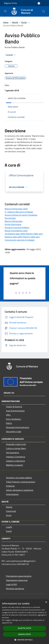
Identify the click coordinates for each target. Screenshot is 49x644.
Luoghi (9, 527)
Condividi (11, 55)
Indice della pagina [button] (17, 98)
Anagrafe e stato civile (16, 444)
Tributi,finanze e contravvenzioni (21, 482)
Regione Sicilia (10, 3)
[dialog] (24, 622)
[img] (40, 98)
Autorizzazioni (12, 494)
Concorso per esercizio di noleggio (20, 240)
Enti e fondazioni (13, 419)
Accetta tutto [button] (24, 628)
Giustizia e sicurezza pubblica (19, 478)
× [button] (46, 602)
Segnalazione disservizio (17, 580)
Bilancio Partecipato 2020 (16, 209)
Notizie (9, 507)
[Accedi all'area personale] (39, 3)
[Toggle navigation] (5, 11)
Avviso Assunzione (13, 224)
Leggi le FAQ (11, 584)
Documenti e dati (14, 431)
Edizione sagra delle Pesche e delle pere (22, 237)
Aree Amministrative (15, 411)
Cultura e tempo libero (16, 448)
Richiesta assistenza (15, 589)
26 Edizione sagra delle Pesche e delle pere (24, 234)
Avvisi (24, 22)
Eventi (9, 531)
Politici (9, 423)
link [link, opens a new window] (11, 623)
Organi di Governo (14, 407)
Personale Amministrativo (18, 427)
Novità (15, 22)
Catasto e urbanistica (15, 461)
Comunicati (11, 511)
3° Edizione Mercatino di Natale (19, 212)
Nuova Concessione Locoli (16, 231)
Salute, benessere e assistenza (20, 490)
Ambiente (10, 486)
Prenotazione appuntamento (19, 576)
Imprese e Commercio (16, 457)
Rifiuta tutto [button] (24, 634)
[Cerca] (44, 11)
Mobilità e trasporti (15, 465)
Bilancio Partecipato (14, 221)
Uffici (8, 415)
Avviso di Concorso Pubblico (17, 227)
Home (6, 22)
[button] (25, 640)
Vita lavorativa (12, 453)
